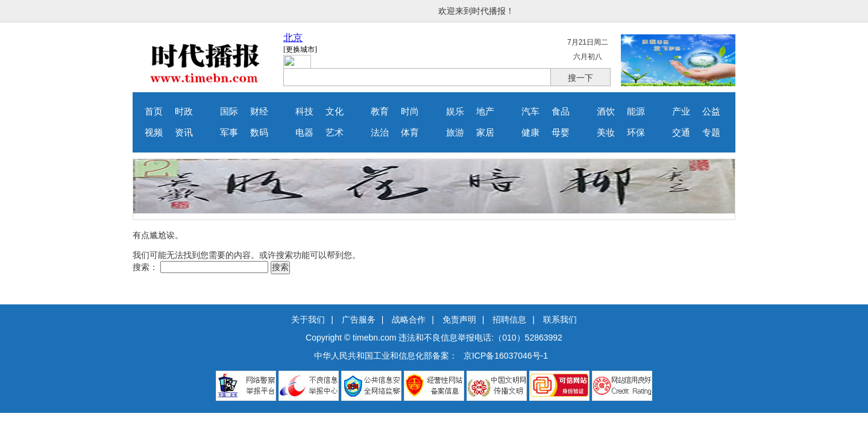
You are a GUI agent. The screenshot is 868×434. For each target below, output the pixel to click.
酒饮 (606, 112)
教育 (380, 112)
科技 (304, 112)
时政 (184, 112)
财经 (259, 112)
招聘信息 (509, 319)
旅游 (455, 133)
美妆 (606, 133)
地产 (485, 112)
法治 (380, 133)
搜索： (145, 267)
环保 (636, 133)
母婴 (561, 133)
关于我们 (308, 319)
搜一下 (580, 78)
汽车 (530, 112)
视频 (154, 133)
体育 (410, 133)
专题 (711, 133)
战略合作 (409, 319)
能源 (636, 112)
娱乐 (455, 112)
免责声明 (459, 319)
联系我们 (560, 319)
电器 (304, 133)
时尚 (410, 112)
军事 (229, 133)
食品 (561, 112)
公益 (711, 112)
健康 (530, 133)
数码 (259, 133)
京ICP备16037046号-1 (506, 356)
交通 (681, 133)
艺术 (335, 133)
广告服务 (359, 319)
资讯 (184, 133)
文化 (335, 112)
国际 (229, 112)
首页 (154, 112)
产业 (681, 112)
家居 (485, 133)
